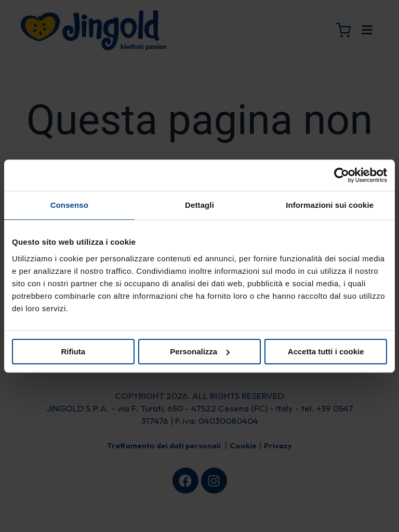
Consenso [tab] (69, 205)
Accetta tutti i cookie (326, 351)
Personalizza (200, 351)
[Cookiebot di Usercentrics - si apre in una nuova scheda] (342, 175)
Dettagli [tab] (199, 205)
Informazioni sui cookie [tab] (330, 205)
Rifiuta (73, 351)
